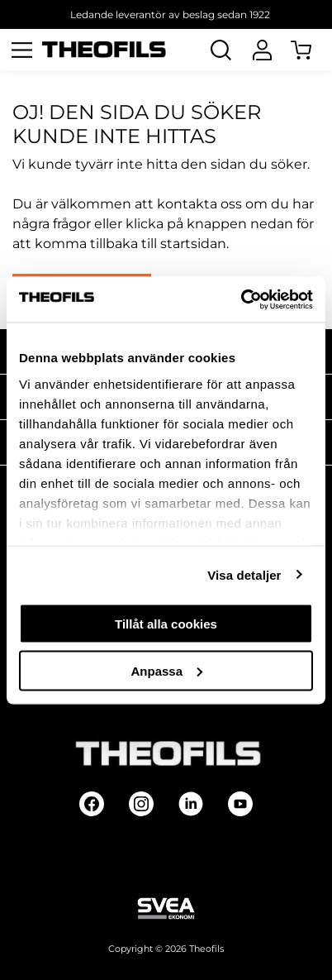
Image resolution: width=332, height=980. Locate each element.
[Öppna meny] (21, 50)
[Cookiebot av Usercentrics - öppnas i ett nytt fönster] (241, 299)
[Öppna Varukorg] (311, 50)
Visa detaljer (244, 574)
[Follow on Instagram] (141, 804)
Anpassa (166, 670)
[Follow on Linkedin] (191, 804)
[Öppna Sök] (221, 50)
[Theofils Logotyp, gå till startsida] (104, 50)
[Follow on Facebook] (92, 804)
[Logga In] (262, 50)
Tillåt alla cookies (166, 624)
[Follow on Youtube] (240, 804)
